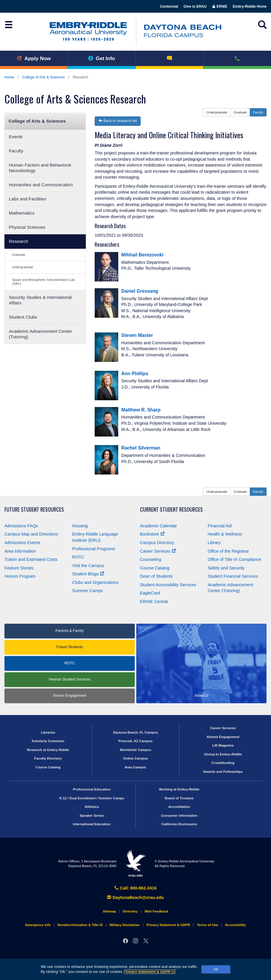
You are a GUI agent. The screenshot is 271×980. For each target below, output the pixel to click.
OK (216, 969)
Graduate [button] (240, 112)
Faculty (16, 151)
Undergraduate (23, 267)
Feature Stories (19, 568)
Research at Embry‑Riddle (48, 750)
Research (18, 241)
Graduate (19, 255)
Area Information (20, 551)
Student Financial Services (233, 576)
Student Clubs (23, 317)
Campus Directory (157, 543)
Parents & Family (70, 631)
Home (9, 77)
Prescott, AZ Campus (135, 741)
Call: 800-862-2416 (135, 888)
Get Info (102, 58)
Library (214, 543)
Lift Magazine (223, 745)
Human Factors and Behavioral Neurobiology (40, 168)
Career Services (158, 551)
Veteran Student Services (70, 679)
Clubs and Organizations (96, 582)
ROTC (78, 557)
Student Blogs (88, 574)
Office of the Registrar (228, 551)
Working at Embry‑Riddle (179, 789)
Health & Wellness (225, 534)
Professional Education (92, 789)
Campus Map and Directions (31, 534)
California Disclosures (179, 824)
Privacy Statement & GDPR (150, 972)
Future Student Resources (34, 509)
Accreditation (179, 807)
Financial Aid (220, 526)
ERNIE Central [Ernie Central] (154, 602)
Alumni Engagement (69, 696)
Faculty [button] (258, 112)
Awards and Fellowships (223, 772)
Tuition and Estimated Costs (31, 559)
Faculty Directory (48, 758)
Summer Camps (88, 591)
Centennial (169, 6)
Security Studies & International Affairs (40, 300)
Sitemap (109, 911)
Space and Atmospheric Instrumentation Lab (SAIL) (43, 282)
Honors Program (20, 576)
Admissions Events (22, 543)
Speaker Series (92, 816)
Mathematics (22, 213)
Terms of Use (208, 925)
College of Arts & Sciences (43, 77)
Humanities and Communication (41, 185)
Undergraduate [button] (217, 112)
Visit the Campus (88, 566)
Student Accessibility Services (168, 585)
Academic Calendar (159, 526)
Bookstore (152, 534)
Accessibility (235, 925)
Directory (130, 911)
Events (16, 137)
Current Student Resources (171, 509)
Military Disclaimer (125, 925)
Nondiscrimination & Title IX (80, 925)
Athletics (92, 807)
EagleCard (150, 593)
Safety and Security (226, 568)
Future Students (70, 647)
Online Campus (135, 758)
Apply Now (34, 58)
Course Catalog (155, 568)
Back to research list (118, 121)
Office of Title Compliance (234, 559)
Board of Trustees (179, 798)
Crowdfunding (223, 763)
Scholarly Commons (48, 741)
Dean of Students (156, 576)
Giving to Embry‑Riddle (223, 754)
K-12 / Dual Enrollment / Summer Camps (92, 798)
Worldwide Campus (135, 750)
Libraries (48, 732)
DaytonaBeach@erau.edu (135, 897)
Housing (80, 526)
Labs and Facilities (28, 199)
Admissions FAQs (21, 526)
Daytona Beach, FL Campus (135, 732)
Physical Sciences (27, 227)
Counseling (151, 559)
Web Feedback (156, 911)
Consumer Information (179, 816)
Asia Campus (135, 767)
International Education (92, 824)
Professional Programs (94, 549)
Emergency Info (38, 925)
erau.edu (136, 863)
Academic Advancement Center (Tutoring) (40, 334)
